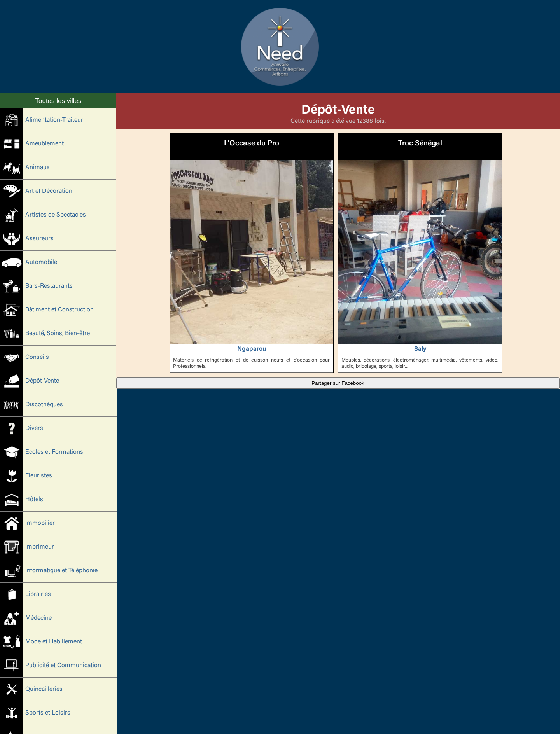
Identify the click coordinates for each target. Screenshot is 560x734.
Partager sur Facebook (338, 383)
